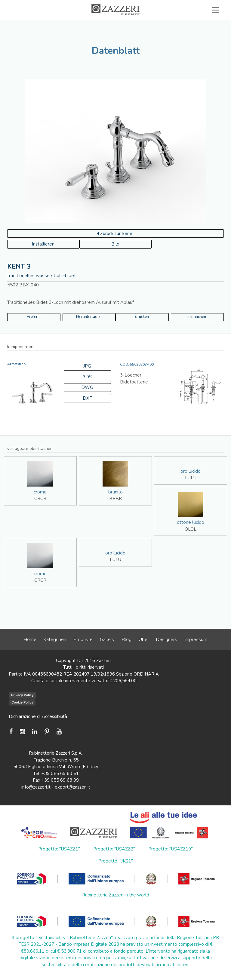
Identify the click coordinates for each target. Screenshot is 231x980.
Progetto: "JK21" (116, 861)
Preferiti (34, 317)
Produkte (83, 640)
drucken (142, 317)
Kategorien (55, 640)
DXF (87, 398)
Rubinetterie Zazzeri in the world (116, 895)
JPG (87, 366)
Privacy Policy (22, 695)
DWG (87, 387)
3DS (87, 377)
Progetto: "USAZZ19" (171, 849)
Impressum (196, 640)
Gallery (107, 640)
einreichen (197, 317)
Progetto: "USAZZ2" (114, 849)
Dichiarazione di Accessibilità (38, 716)
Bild (115, 244)
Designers (167, 640)
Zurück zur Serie (115, 234)
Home (30, 640)
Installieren (43, 244)
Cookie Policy (22, 702)
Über (144, 640)
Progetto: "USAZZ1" (59, 849)
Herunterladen (89, 317)
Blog (127, 640)
